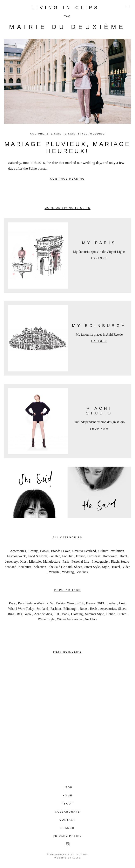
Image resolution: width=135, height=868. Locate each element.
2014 (80, 603)
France (81, 556)
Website (54, 572)
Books (44, 551)
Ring (11, 614)
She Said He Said (61, 134)
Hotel (123, 556)
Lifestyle (35, 561)
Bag (19, 614)
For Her (55, 556)
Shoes (78, 567)
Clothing (77, 614)
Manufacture (52, 561)
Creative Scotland (84, 551)
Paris (66, 561)
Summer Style (94, 614)
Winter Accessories (70, 619)
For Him (68, 556)
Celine (111, 614)
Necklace (91, 619)
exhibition (117, 551)
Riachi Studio (120, 561)
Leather (112, 603)
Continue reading (67, 179)
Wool (28, 614)
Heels (94, 609)
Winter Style (46, 619)
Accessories (18, 551)
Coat (122, 603)
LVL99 (77, 858)
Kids (23, 561)
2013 (101, 603)
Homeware (110, 556)
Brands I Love (61, 551)
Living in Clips (65, 8)
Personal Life (80, 561)
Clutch (122, 614)
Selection (40, 567)
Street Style (92, 567)
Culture (37, 134)
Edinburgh (70, 609)
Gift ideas (94, 556)
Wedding (97, 134)
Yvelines (82, 572)
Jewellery (11, 561)
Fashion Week (16, 556)
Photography (100, 561)
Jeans (65, 614)
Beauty (33, 551)
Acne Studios (43, 614)
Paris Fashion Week (31, 603)
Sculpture (25, 567)
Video (126, 567)
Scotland (11, 567)
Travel (116, 567)
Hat (57, 614)
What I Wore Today (21, 609)
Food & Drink (38, 556)
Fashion (56, 609)
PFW (50, 603)
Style (83, 134)
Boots (84, 609)
